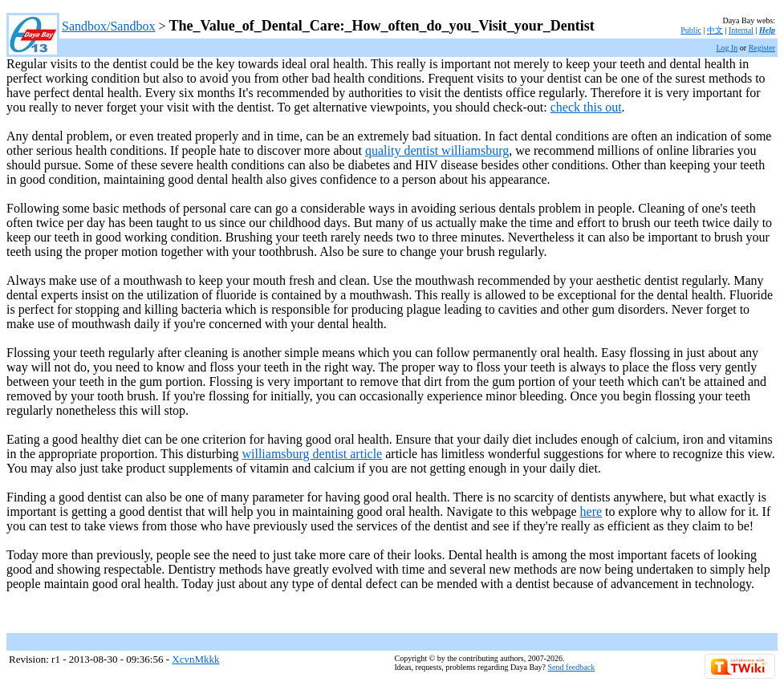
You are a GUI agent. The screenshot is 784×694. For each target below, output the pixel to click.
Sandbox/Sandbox (108, 26)
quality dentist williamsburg (437, 150)
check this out (586, 107)
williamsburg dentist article (312, 454)
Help (767, 30)
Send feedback (572, 667)
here (591, 511)
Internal (741, 30)
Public (691, 30)
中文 (715, 30)
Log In (727, 48)
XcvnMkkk (195, 659)
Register (762, 48)
